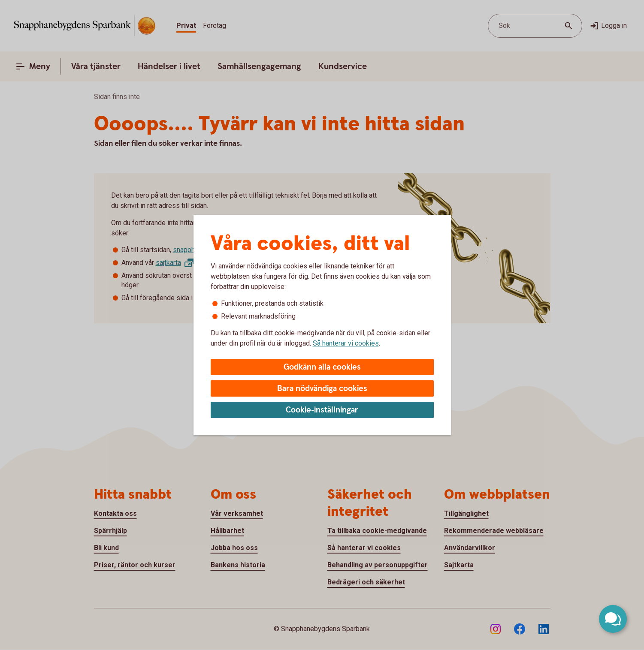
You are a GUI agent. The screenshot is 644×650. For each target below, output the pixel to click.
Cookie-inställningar (322, 410)
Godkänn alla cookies (322, 367)
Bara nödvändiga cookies (322, 389)
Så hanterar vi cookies (346, 343)
